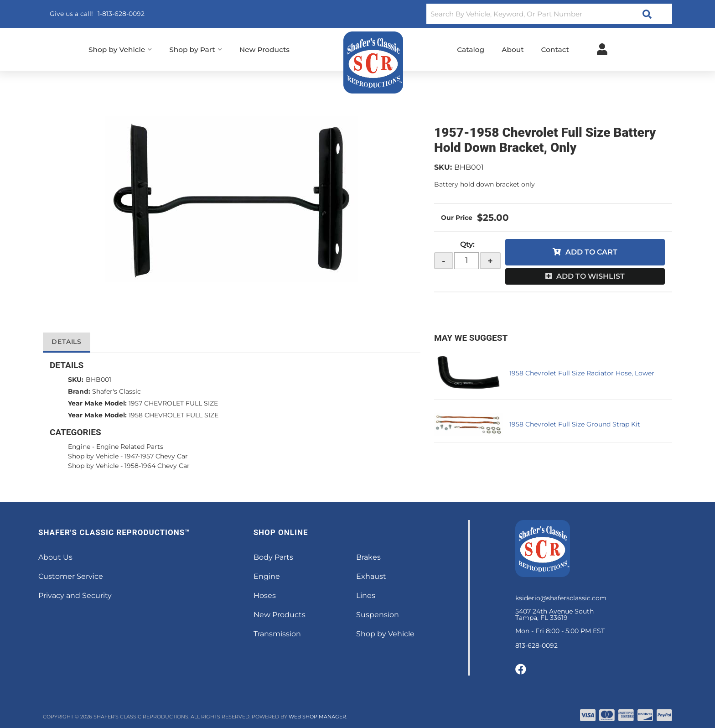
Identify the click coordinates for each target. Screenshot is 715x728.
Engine (79, 447)
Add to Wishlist (591, 276)
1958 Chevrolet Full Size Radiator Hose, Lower (582, 373)
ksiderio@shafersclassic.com (561, 598)
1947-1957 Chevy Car (156, 456)
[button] (549, 14)
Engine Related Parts (130, 447)
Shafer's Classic (117, 391)
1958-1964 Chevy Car (157, 466)
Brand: (79, 391)
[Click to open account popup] (602, 49)
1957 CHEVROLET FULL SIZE (173, 403)
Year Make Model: (97, 403)
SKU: (443, 167)
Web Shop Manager (317, 717)
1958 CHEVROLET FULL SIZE (174, 415)
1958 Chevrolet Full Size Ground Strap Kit (575, 424)
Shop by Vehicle (93, 456)
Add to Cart (591, 252)
